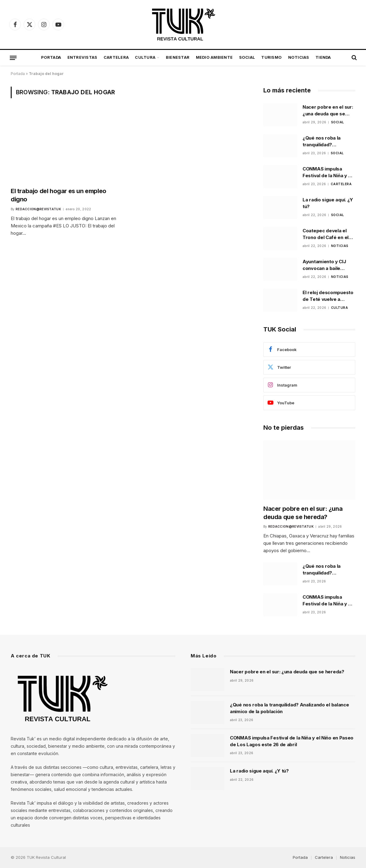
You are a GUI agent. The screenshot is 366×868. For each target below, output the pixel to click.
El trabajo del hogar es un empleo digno (59, 195)
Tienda (323, 57)
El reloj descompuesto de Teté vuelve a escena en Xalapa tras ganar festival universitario (328, 296)
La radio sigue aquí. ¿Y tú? (328, 203)
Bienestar (178, 57)
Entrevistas (82, 57)
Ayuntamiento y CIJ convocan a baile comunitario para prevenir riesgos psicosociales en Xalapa (324, 265)
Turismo (271, 57)
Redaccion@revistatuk (38, 209)
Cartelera (116, 57)
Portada (51, 57)
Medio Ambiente (214, 57)
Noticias (299, 57)
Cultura (145, 57)
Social (247, 57)
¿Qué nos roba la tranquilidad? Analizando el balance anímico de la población (327, 141)
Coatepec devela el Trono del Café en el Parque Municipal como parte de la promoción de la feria (329, 234)
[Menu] (13, 58)
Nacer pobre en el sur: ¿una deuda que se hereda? (328, 110)
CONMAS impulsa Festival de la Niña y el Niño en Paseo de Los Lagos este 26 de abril (328, 172)
